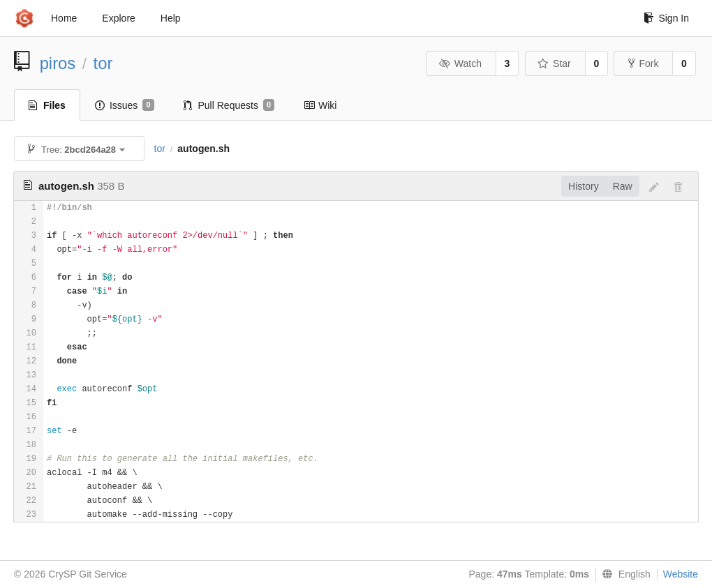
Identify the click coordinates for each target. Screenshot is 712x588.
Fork (643, 63)
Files (47, 105)
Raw (623, 186)
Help (171, 18)
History (584, 186)
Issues (125, 105)
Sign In (666, 18)
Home (64, 18)
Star (554, 63)
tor (103, 63)
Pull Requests (229, 105)
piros (58, 63)
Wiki (320, 105)
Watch (460, 63)
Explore (118, 18)
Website (681, 574)
